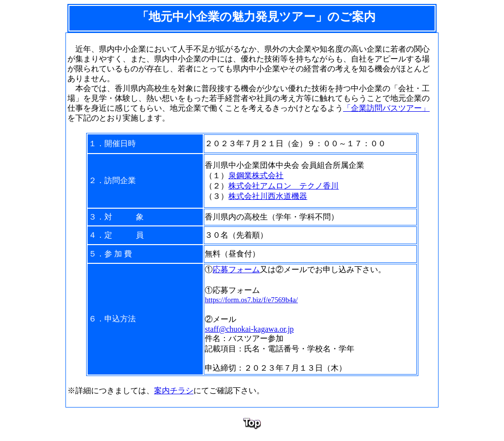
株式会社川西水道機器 (268, 196)
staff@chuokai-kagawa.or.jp (249, 329)
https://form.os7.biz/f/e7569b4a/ (251, 300)
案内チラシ (174, 391)
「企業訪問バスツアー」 (386, 108)
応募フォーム (236, 269)
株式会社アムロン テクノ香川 (283, 186)
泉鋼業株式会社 (256, 175)
